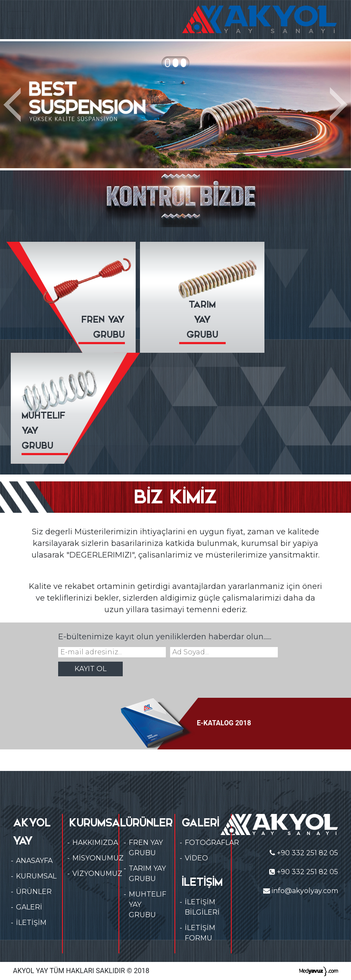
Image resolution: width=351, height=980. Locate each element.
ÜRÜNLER (34, 892)
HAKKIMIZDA (95, 843)
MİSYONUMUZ (98, 858)
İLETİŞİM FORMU (200, 933)
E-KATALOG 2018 (186, 723)
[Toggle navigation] (19, 20)
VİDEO (196, 858)
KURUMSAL (36, 876)
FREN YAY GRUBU (146, 848)
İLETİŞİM (31, 923)
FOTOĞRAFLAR (212, 843)
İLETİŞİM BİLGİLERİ (202, 907)
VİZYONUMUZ (97, 874)
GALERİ (29, 907)
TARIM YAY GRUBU (147, 874)
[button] (14, 105)
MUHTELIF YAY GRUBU (148, 904)
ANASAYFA (34, 861)
